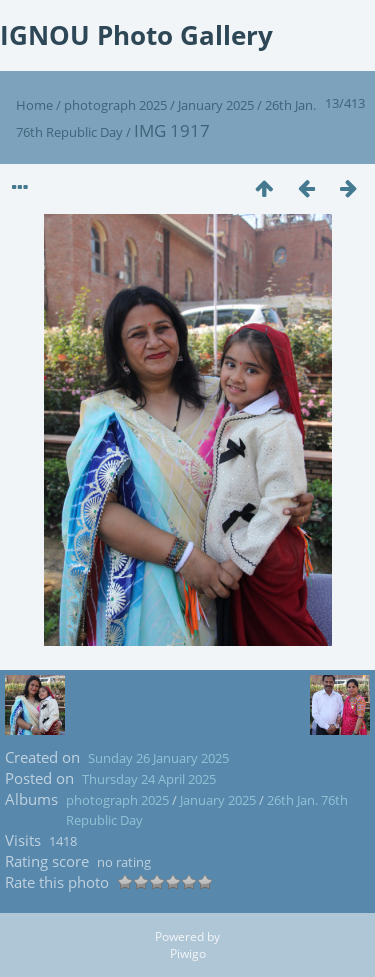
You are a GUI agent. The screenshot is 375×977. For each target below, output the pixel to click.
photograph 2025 (115, 105)
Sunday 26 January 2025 (158, 758)
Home (34, 105)
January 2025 (216, 105)
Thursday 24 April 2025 (149, 779)
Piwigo (188, 953)
